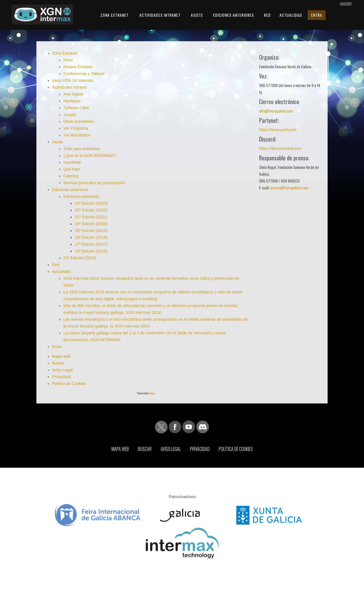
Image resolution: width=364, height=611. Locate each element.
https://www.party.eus (278, 130)
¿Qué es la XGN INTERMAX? (90, 156)
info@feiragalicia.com (276, 111)
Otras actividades (79, 121)
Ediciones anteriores (233, 15)
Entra (317, 15)
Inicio (68, 60)
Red (267, 15)
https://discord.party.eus (280, 148)
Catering (71, 176)
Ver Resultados (77, 135)
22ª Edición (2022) (91, 210)
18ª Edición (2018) (91, 237)
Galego (346, 4)
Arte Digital (73, 94)
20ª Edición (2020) (91, 224)
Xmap (152, 393)
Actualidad (291, 15)
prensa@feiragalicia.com (289, 188)
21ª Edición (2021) (91, 217)
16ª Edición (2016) (91, 251)
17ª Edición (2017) (91, 244)
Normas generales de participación (94, 183)
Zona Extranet (114, 15)
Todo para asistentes (82, 149)
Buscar (58, 363)
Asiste (197, 15)
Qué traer (72, 169)
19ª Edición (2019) (91, 231)
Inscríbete (72, 162)
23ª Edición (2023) (91, 203)
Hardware (72, 101)
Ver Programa (76, 128)
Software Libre (76, 108)
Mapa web (61, 356)
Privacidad (61, 377)
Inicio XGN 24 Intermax (73, 80)
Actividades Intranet (160, 15)
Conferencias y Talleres (84, 74)
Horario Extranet (78, 67)
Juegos (70, 115)
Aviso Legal (62, 370)
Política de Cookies (69, 384)
